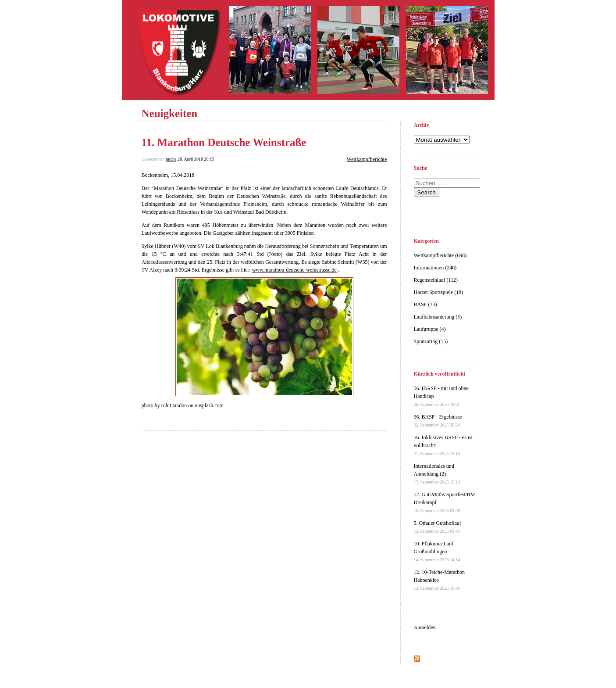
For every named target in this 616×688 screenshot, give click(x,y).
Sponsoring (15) (431, 341)
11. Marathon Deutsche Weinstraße (224, 142)
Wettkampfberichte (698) (440, 255)
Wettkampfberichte (367, 159)
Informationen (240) (435, 268)
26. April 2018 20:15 (196, 159)
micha (171, 159)
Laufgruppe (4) (430, 329)
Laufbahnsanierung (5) (438, 317)
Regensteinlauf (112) (436, 280)
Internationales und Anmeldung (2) (437, 474)
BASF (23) (426, 305)
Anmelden (425, 627)
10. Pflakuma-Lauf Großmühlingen (437, 551)
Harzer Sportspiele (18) (439, 292)
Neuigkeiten (170, 113)
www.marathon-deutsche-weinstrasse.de (294, 270)
